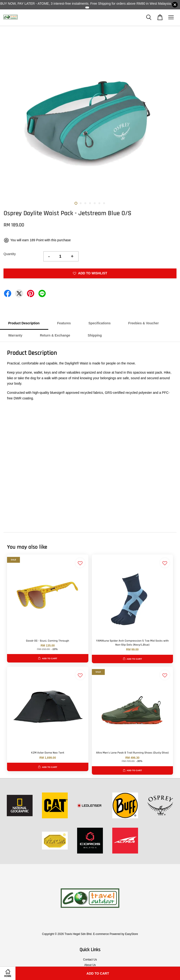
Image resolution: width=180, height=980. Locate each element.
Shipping (95, 335)
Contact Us (90, 960)
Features (64, 323)
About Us (90, 965)
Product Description (24, 323)
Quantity (10, 254)
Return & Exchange (55, 335)
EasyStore (132, 934)
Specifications (99, 323)
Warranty (15, 335)
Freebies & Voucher (143, 323)
